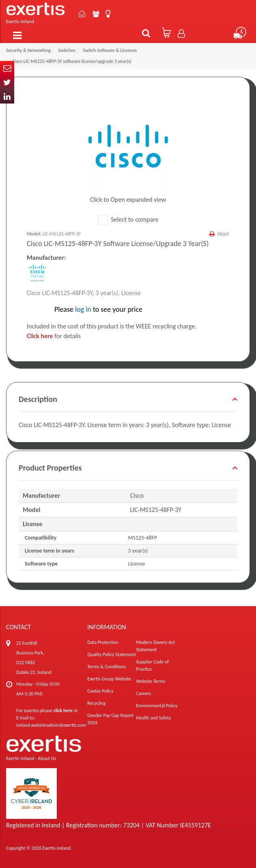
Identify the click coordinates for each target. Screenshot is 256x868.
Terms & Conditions (106, 667)
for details (54, 336)
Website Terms (151, 681)
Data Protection (103, 642)
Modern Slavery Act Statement (156, 646)
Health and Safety (154, 718)
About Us (96, 14)
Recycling (96, 703)
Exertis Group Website (109, 679)
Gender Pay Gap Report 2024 (110, 719)
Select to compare (128, 219)
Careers (144, 693)
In (7, 96)
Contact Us (82, 14)
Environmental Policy (157, 706)
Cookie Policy (100, 691)
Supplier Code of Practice (153, 665)
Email (7, 68)
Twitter (7, 82)
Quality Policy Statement (111, 654)
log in (83, 309)
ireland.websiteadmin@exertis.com (51, 725)
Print (223, 234)
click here (63, 710)
